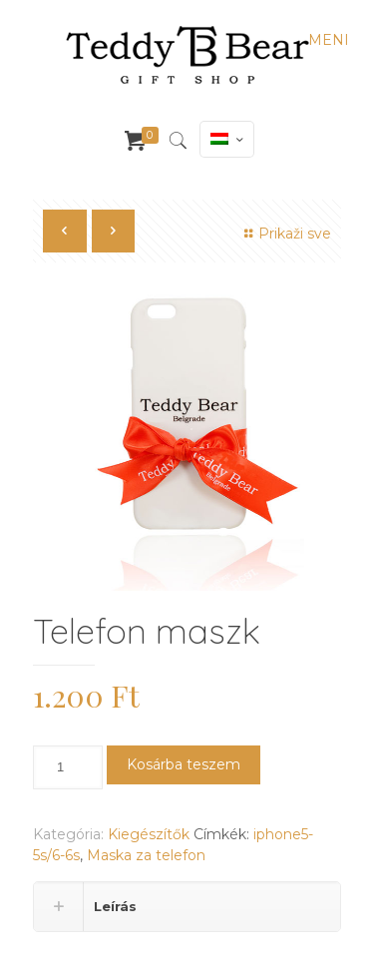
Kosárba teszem (184, 764)
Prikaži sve (285, 234)
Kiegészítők (149, 834)
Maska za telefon (146, 855)
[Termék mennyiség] (68, 767)
